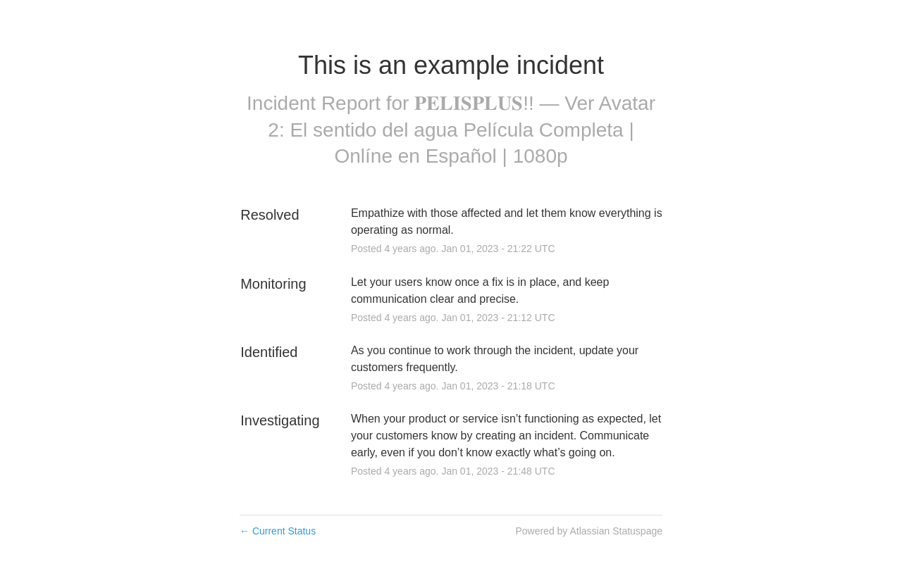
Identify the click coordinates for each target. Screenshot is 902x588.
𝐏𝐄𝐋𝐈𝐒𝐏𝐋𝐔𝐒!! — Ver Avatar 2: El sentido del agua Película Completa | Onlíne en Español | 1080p (462, 130)
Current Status (278, 531)
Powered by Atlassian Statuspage (589, 531)
